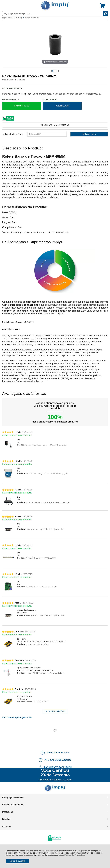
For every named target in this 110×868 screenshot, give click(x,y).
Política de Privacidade (75, 855)
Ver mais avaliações (55, 711)
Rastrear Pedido (17, 798)
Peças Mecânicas (32, 18)
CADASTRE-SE (22, 106)
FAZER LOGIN (62, 106)
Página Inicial (8, 18)
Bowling (19, 18)
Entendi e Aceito (18, 861)
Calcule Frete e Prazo (13, 134)
